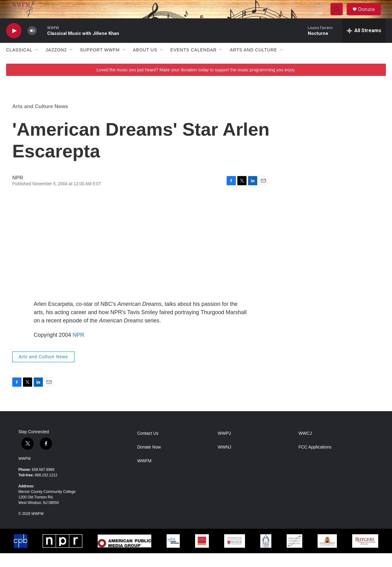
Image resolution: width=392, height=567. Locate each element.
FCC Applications (315, 461)
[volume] (32, 45)
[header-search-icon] (339, 16)
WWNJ (224, 461)
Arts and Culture (253, 64)
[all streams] (364, 44)
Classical (19, 64)
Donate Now (149, 461)
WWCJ (305, 447)
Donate (370, 16)
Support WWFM (100, 64)
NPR (78, 349)
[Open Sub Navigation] (37, 64)
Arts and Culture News (40, 120)
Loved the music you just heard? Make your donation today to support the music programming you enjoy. (196, 84)
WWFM (24, 472)
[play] (14, 45)
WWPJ (224, 447)
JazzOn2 (56, 64)
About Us (145, 64)
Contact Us (148, 447)
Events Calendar (193, 64)
